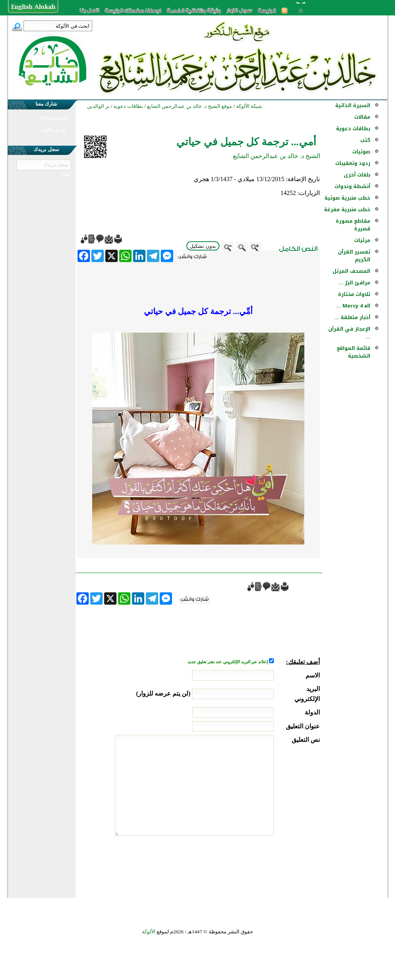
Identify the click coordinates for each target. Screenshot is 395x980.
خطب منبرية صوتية (347, 198)
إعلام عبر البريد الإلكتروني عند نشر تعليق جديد (228, 662)
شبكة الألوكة (249, 106)
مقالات (362, 117)
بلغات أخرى (357, 175)
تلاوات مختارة (354, 294)
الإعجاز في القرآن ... (349, 333)
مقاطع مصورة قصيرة (353, 225)
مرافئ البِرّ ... (354, 283)
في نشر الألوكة (53, 130)
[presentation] (261, 865)
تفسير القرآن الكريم (354, 256)
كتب (365, 140)
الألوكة (149, 932)
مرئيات (362, 240)
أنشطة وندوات (352, 186)
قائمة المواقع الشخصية (354, 352)
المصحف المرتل (351, 271)
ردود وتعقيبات (353, 163)
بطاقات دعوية (353, 129)
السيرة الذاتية (353, 105)
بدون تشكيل (203, 246)
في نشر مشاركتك (53, 118)
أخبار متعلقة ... (352, 317)
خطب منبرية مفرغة (347, 209)
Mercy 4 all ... (353, 306)
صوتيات (361, 152)
